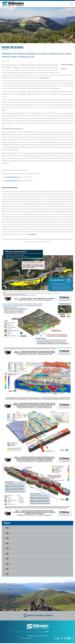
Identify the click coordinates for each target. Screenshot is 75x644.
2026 (7, 528)
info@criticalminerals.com (12, 177)
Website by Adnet (27, 639)
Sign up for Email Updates (40, 616)
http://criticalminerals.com (12, 181)
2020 (7, 559)
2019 (7, 564)
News (47, 633)
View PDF (64, 69)
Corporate (19, 633)
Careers (63, 633)
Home (11, 633)
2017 (7, 575)
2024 (7, 538)
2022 (7, 549)
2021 (7, 554)
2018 (7, 570)
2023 (7, 544)
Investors (39, 633)
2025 (7, 533)
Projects (29, 633)
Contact (55, 633)
